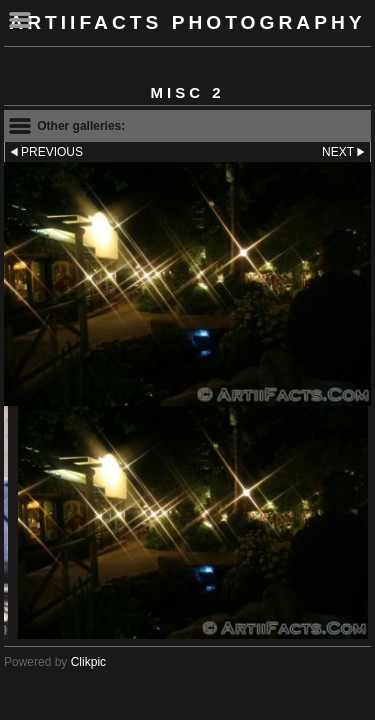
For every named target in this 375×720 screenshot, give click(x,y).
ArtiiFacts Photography (187, 22)
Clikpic (88, 662)
